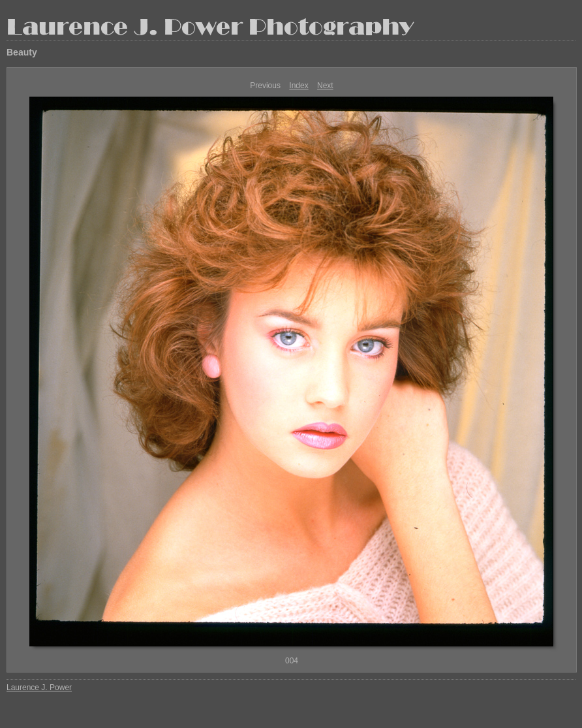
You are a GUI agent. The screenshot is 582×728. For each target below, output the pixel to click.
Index (299, 86)
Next (325, 86)
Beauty (22, 52)
